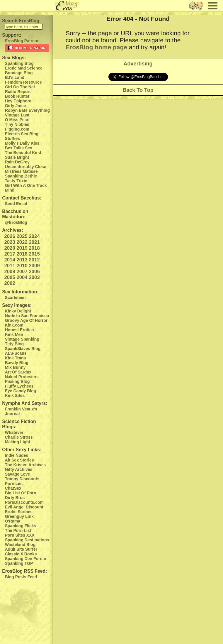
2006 (34, 272)
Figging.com (17, 129)
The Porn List (18, 530)
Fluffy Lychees (19, 386)
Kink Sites (15, 395)
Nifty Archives (19, 469)
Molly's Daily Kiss (22, 143)
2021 (34, 242)
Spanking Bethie (21, 176)
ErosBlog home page (96, 47)
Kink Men (14, 334)
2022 (22, 242)
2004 (22, 277)
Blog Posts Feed (21, 577)
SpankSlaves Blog (23, 349)
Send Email (16, 204)
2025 (22, 236)
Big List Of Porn (21, 493)
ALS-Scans (16, 353)
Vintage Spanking (22, 339)
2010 (22, 266)
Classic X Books (21, 554)
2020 (10, 248)
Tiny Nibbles (17, 124)
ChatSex (13, 488)
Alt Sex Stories (19, 460)
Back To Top (138, 90)
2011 (10, 266)
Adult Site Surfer (21, 549)
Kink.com (14, 325)
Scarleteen (15, 298)
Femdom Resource (23, 82)
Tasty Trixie (16, 181)
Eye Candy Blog (21, 391)
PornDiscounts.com (24, 502)
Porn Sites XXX (20, 535)
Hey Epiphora (18, 101)
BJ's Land (15, 77)
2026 (10, 236)
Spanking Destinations (27, 540)
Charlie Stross (19, 437)
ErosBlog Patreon (22, 41)
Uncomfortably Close (26, 167)
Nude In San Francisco (27, 316)
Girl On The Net (20, 87)
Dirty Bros (15, 498)
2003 (34, 277)
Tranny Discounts (22, 479)
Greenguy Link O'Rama (19, 519)
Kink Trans (16, 358)
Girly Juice (16, 106)
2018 (34, 248)
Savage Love (18, 474)
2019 (22, 248)
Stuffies (12, 138)
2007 (22, 272)
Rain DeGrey (17, 162)
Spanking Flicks (21, 526)
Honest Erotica (19, 330)
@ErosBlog (16, 222)
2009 (34, 266)
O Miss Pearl (17, 120)
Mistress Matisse (21, 171)
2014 (10, 260)
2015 (34, 254)
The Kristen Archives (25, 465)
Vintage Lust (17, 115)
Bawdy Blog (17, 363)
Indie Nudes (17, 455)
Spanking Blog (19, 63)
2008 (10, 272)
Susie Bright (17, 157)
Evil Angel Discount (24, 507)
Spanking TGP (19, 563)
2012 (34, 260)
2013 (22, 260)
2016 (22, 254)
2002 (10, 283)
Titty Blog (14, 344)
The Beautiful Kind (23, 153)
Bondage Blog (19, 73)
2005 (10, 277)
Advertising (138, 64)
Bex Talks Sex (19, 148)
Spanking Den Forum (26, 559)
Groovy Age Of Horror (26, 320)
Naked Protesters (22, 377)
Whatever (14, 432)
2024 (34, 236)
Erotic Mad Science (24, 68)
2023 (10, 242)
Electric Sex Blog (22, 134)
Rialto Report (18, 92)
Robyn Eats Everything (27, 110)
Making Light (18, 442)
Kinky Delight (18, 311)
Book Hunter (17, 96)
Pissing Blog (17, 381)
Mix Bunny (15, 367)
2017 (10, 254)
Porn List (14, 484)
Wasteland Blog (20, 545)
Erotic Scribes (19, 512)
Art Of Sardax (18, 372)
